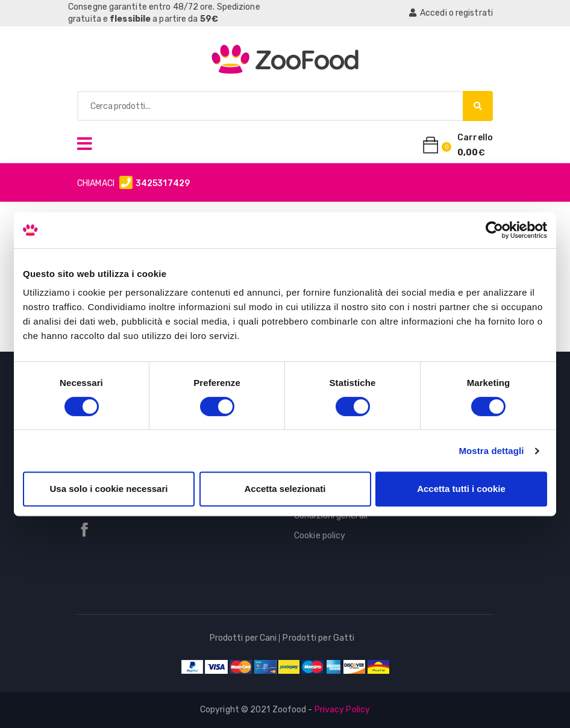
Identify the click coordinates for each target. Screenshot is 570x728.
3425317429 (163, 183)
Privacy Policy (342, 710)
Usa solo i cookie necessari (109, 489)
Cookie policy (320, 536)
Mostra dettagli (491, 451)
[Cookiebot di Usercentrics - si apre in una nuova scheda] (494, 230)
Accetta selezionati (285, 489)
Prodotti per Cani (243, 638)
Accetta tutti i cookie (461, 489)
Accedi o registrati (451, 13)
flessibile (130, 19)
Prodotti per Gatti (318, 638)
